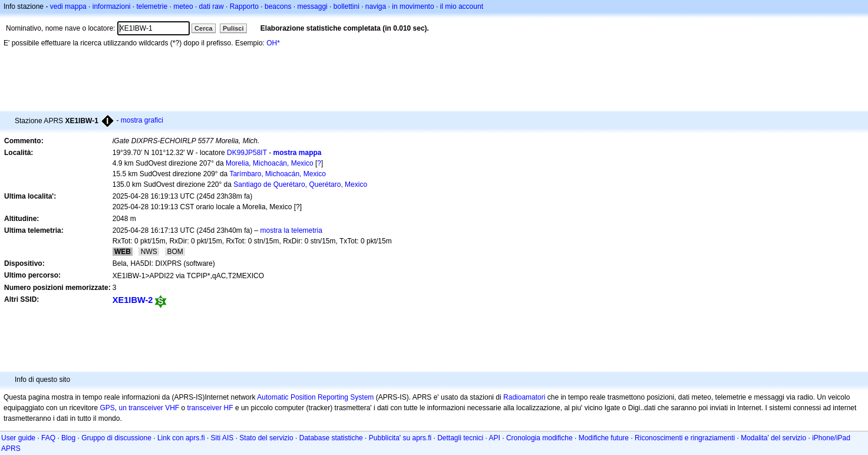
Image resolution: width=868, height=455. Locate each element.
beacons (278, 6)
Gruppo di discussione (116, 438)
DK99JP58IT (247, 153)
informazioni (112, 6)
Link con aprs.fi (181, 438)
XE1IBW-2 (133, 300)
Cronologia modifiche (539, 438)
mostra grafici (142, 120)
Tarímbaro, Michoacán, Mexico (277, 174)
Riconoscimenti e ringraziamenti (685, 438)
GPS (107, 408)
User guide (18, 438)
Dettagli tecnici (460, 438)
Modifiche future (604, 438)
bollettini (346, 6)
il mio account (462, 6)
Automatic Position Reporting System (315, 397)
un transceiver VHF (149, 408)
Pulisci (233, 28)
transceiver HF (210, 408)
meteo (183, 6)
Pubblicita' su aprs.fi (400, 438)
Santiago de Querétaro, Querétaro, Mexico (300, 184)
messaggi (312, 6)
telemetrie (152, 6)
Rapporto (244, 6)
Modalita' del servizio (773, 438)
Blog (68, 438)
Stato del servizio (266, 438)
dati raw (212, 6)
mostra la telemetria (291, 230)
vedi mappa (68, 6)
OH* (273, 43)
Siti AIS (222, 438)
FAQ (48, 438)
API (495, 438)
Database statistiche (331, 438)
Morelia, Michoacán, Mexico (270, 163)
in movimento (413, 6)
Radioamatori (524, 397)
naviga (376, 6)
